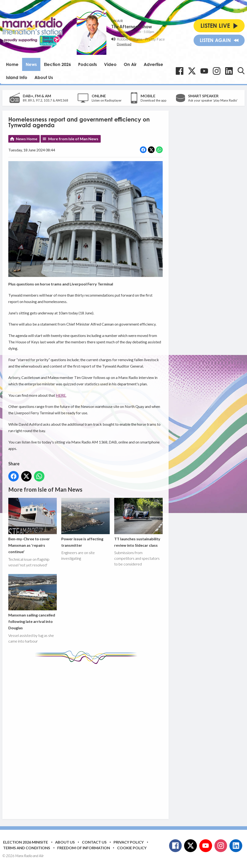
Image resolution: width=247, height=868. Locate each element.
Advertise (153, 64)
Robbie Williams (130, 39)
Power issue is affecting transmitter (85, 523)
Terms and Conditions (27, 848)
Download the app (154, 100)
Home (12, 64)
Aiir (41, 856)
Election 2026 (57, 64)
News (31, 64)
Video (110, 64)
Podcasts (88, 64)
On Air (130, 64)
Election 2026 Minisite (26, 842)
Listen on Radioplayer (107, 100)
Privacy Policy (129, 842)
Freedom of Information (84, 848)
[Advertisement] (97, 738)
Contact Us (94, 842)
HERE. (61, 395)
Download (124, 44)
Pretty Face (155, 39)
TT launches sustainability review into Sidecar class (138, 523)
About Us (44, 77)
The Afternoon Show (131, 27)
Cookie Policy (132, 848)
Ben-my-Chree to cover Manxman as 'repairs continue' (33, 526)
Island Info (17, 77)
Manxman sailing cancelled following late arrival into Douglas (33, 602)
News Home (27, 139)
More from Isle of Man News (73, 139)
